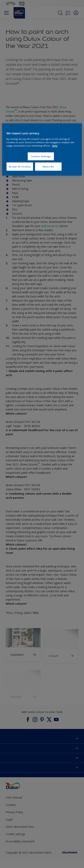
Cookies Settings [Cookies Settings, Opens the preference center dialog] (41, 156)
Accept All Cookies (20, 166)
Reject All (48, 166)
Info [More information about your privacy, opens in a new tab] (55, 145)
